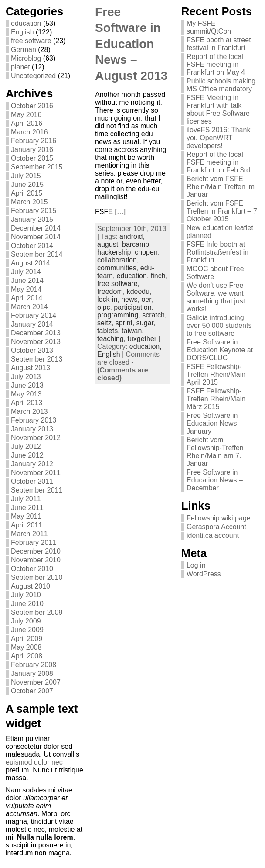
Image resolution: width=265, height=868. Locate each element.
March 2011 (29, 534)
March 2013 (29, 412)
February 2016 (34, 141)
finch (158, 276)
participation (132, 307)
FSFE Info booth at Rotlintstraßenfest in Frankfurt (217, 252)
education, (146, 346)
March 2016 (29, 132)
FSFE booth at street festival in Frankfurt (219, 44)
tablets (107, 331)
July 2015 (26, 176)
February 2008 (34, 665)
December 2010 (36, 551)
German (24, 50)
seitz (104, 323)
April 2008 (27, 656)
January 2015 (32, 219)
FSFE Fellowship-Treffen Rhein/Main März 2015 (216, 399)
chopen (146, 252)
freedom (110, 291)
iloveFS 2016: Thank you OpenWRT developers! (218, 138)
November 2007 (36, 682)
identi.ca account (213, 536)
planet (20, 67)
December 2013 (36, 333)
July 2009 (26, 621)
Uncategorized (33, 76)
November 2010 (36, 560)
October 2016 (32, 106)
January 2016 (32, 150)
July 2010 (26, 595)
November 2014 (36, 237)
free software (31, 41)
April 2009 (27, 639)
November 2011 (36, 473)
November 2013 (36, 342)
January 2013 (32, 429)
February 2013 (34, 420)
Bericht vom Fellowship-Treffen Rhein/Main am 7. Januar (215, 452)
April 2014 (27, 298)
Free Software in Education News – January (215, 423)
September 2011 (37, 490)
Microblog (26, 58)
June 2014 (27, 281)
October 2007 (32, 691)
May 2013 (26, 394)
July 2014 (26, 272)
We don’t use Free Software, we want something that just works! (216, 297)
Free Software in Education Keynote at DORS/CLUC (220, 350)
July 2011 (26, 499)
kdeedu (138, 291)
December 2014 (36, 228)
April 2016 (27, 123)
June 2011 (27, 508)
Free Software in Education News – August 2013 (131, 44)
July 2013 (26, 377)
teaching (110, 339)
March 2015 (29, 202)
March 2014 (29, 307)
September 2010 (37, 577)
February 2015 (34, 211)
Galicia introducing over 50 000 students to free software (219, 325)
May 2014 (26, 289)
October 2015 (32, 158)
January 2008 (32, 673)
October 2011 (32, 481)
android (131, 236)
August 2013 (31, 368)
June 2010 (27, 604)
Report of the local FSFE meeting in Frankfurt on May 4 (216, 64)
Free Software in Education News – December (215, 480)
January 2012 (32, 464)
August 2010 (31, 586)
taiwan (132, 331)
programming (118, 315)
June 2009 (27, 630)
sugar (145, 323)
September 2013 (37, 359)
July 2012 (26, 446)
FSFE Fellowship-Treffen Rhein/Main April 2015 (216, 374)
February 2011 (34, 542)
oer (146, 299)
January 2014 (32, 324)
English (22, 32)
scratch (153, 315)
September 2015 (37, 167)
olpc (104, 307)
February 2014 (34, 315)
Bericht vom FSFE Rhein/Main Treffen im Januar (221, 187)
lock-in (107, 299)
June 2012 (27, 455)
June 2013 (27, 385)
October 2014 (32, 246)
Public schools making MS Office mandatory (221, 85)
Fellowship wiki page (219, 518)
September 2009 (37, 612)
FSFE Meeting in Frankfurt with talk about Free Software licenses (218, 109)
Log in (196, 565)
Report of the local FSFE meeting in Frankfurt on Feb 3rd (218, 162)
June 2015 (27, 184)
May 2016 (26, 115)
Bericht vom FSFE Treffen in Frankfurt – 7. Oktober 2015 (223, 211)
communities (117, 268)
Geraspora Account (216, 527)
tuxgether (142, 339)
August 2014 (31, 263)
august (108, 244)
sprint (124, 323)
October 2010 (32, 569)
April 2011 (27, 525)
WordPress (204, 574)
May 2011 (26, 516)
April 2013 (27, 403)
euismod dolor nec (34, 762)
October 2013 (32, 350)
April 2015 (27, 193)
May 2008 (26, 647)
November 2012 (36, 438)
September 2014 (37, 254)
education (26, 23)
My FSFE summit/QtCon (209, 27)
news (129, 299)
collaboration (117, 260)
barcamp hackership (123, 248)
